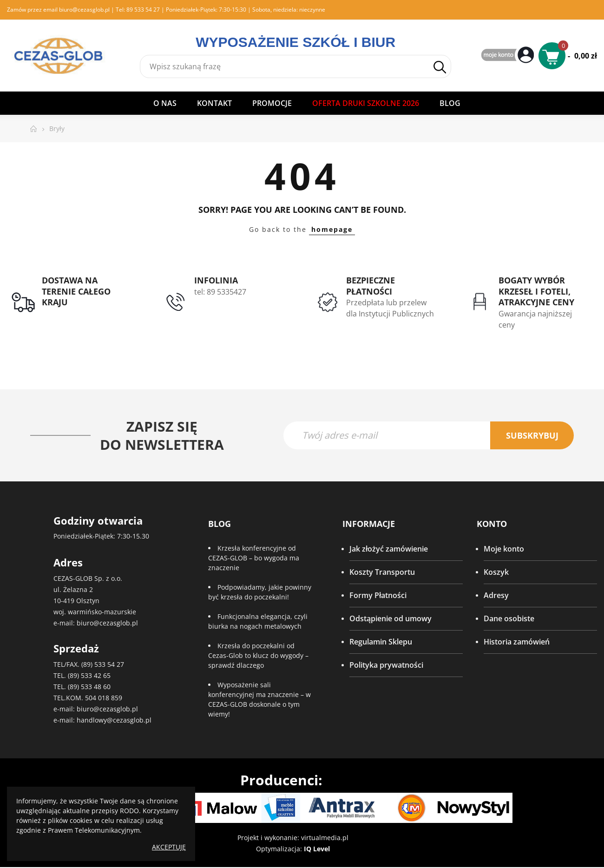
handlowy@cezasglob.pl (114, 720)
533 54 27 (109, 665)
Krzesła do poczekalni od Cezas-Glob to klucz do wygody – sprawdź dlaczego (258, 656)
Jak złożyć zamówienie (389, 549)
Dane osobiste (509, 619)
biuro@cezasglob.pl (84, 10)
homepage (332, 229)
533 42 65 (96, 676)
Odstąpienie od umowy (391, 619)
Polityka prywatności (386, 665)
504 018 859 (104, 698)
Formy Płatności (378, 596)
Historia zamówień (517, 642)
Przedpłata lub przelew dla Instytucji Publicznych (390, 308)
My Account (509, 56)
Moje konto (504, 549)
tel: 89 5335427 (220, 292)
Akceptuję (169, 847)
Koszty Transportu (382, 572)
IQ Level (317, 849)
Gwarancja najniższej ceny (535, 319)
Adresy (496, 596)
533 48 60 (96, 687)
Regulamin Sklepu (381, 642)
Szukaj (440, 67)
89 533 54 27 (143, 10)
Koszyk (496, 572)
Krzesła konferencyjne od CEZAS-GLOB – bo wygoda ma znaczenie (254, 558)
